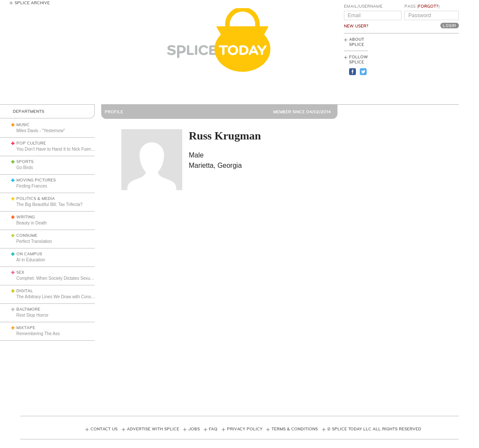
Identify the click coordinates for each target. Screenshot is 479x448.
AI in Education (31, 260)
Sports (25, 162)
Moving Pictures (36, 180)
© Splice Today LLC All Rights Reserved (374, 429)
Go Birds (25, 168)
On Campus (29, 254)
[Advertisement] (420, 69)
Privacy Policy (245, 429)
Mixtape (26, 328)
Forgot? (428, 6)
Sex (20, 272)
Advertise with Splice (153, 429)
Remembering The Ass (38, 334)
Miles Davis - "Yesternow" (41, 131)
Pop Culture (31, 143)
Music (23, 125)
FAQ (213, 429)
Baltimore (28, 309)
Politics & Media (36, 199)
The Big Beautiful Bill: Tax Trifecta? (49, 204)
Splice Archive (32, 3)
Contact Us (104, 429)
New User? (356, 26)
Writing (26, 217)
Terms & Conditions (295, 429)
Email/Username (363, 6)
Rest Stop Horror (32, 315)
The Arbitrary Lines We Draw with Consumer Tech (64, 297)
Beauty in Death (32, 223)
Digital (25, 291)
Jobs (194, 429)
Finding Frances (32, 186)
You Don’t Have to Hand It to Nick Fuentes (57, 149)
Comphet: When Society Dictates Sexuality (57, 278)
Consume (27, 236)
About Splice (357, 42)
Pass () (422, 6)
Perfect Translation (34, 241)
